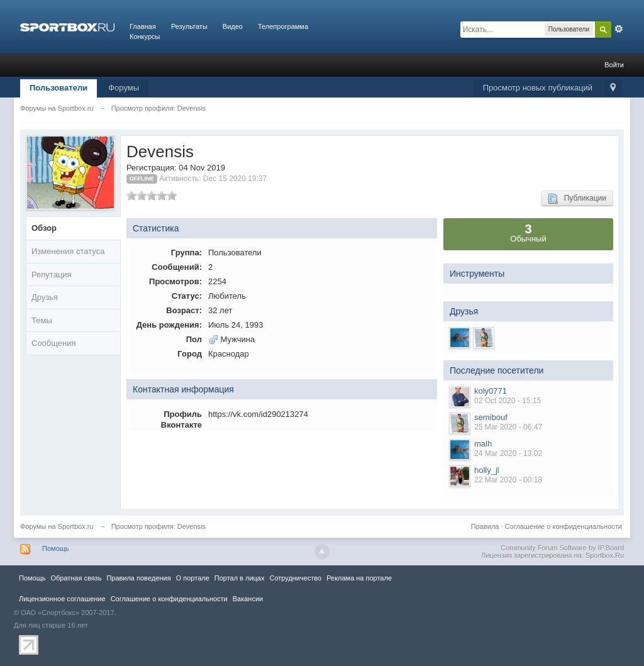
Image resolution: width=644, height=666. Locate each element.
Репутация (52, 275)
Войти (614, 65)
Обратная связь (76, 578)
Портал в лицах (240, 578)
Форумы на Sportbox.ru (57, 526)
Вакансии (248, 599)
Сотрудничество (295, 578)
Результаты (189, 26)
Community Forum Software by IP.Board (562, 548)
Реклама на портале (359, 578)
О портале (193, 578)
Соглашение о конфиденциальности (563, 526)
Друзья (45, 297)
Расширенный (619, 29)
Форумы (124, 88)
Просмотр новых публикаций (538, 88)
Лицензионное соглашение (62, 599)
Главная (143, 26)
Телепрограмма (283, 26)
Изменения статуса (68, 251)
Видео (233, 26)
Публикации (577, 199)
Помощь (56, 548)
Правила (485, 526)
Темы (42, 320)
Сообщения (54, 343)
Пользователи (58, 88)
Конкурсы (145, 36)
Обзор (44, 228)
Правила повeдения (138, 578)
